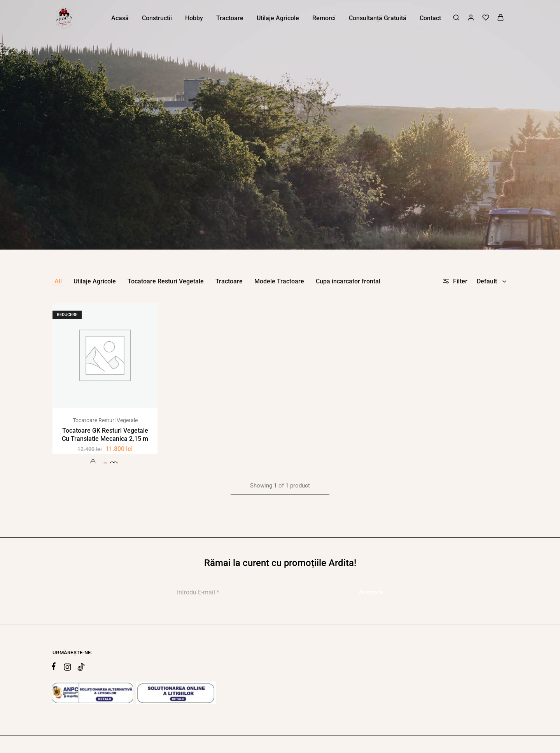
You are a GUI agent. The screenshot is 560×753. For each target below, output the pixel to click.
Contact (430, 18)
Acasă (120, 18)
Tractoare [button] (230, 18)
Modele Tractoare (279, 281)
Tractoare (229, 281)
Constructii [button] (157, 18)
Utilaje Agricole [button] (278, 18)
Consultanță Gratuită (378, 18)
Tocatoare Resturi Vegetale (166, 281)
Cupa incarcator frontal (348, 281)
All (58, 281)
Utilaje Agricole (95, 281)
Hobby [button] (194, 18)
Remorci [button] (324, 18)
